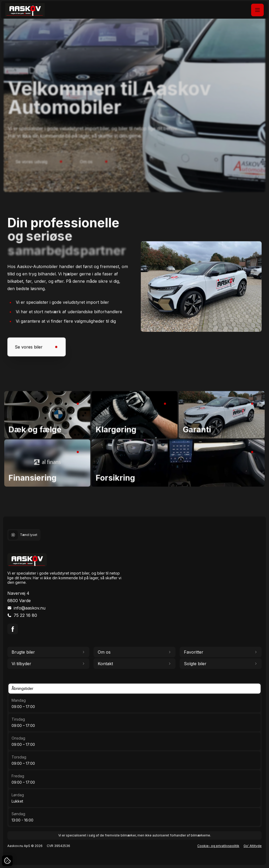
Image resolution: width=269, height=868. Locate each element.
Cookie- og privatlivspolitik (218, 846)
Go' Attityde (253, 846)
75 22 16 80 (25, 615)
